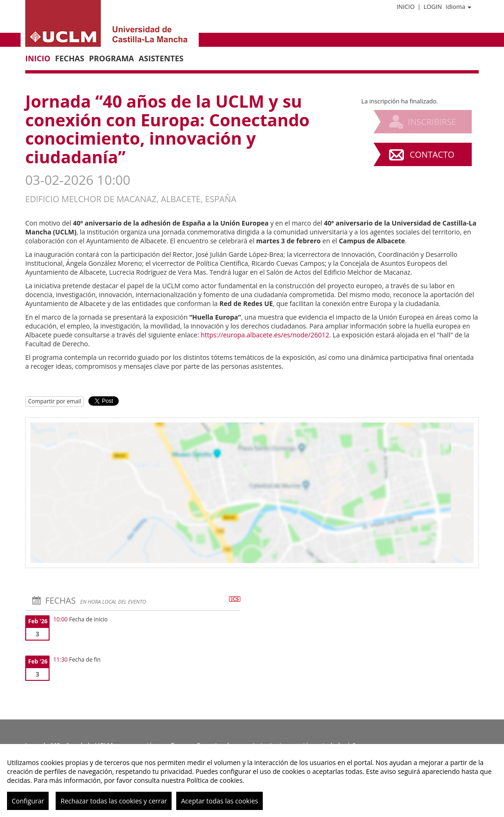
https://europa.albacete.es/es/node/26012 (265, 335)
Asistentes (161, 58)
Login (433, 7)
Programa (111, 58)
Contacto (432, 154)
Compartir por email (54, 401)
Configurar (28, 801)
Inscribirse (432, 122)
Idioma (458, 7)
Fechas (70, 58)
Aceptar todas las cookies (220, 801)
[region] (252, 781)
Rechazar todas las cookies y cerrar (114, 801)
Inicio (405, 7)
